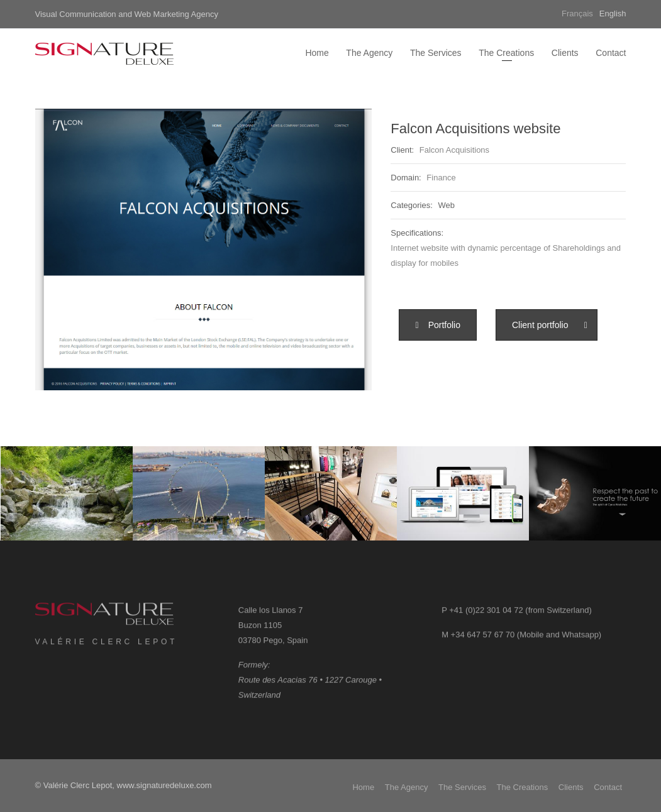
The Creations (506, 53)
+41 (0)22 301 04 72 (486, 617)
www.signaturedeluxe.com (164, 785)
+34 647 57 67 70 (483, 641)
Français (577, 14)
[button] (438, 325)
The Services (436, 53)
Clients (565, 53)
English (613, 14)
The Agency (369, 53)
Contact (611, 53)
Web (446, 205)
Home (317, 53)
